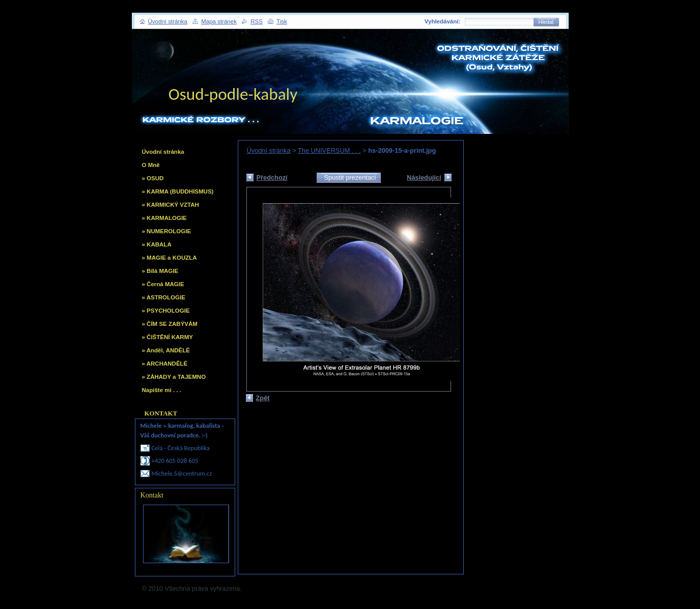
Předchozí (272, 177)
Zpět (263, 398)
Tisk (282, 21)
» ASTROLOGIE (164, 297)
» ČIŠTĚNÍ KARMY (167, 337)
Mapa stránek (219, 21)
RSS (257, 21)
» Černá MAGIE (163, 284)
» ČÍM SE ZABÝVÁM (170, 324)
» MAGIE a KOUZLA (170, 258)
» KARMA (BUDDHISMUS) (178, 191)
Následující (424, 177)
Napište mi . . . (162, 390)
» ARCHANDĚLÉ (165, 364)
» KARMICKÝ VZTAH (171, 205)
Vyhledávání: (443, 21)
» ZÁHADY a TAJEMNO (174, 377)
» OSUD (153, 178)
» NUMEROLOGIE (167, 231)
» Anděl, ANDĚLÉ (166, 350)
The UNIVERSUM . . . (329, 150)
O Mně (151, 165)
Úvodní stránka (269, 150)
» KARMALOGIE (164, 218)
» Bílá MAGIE (160, 271)
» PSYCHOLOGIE (166, 311)
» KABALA (157, 244)
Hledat (546, 22)
